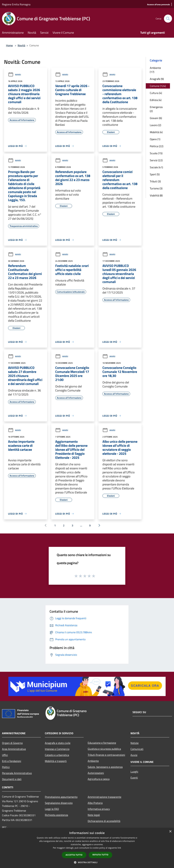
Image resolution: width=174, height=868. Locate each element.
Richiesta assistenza (56, 815)
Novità (21, 45)
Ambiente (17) (155, 70)
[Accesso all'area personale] (158, 5)
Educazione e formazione (102, 743)
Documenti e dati (12, 779)
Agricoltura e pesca (99, 779)
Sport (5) (155, 174)
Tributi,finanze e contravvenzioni (106, 755)
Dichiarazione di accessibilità (104, 821)
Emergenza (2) (156, 109)
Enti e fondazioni (12, 761)
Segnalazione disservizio (59, 803)
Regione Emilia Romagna (16, 4)
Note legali (94, 815)
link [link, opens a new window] (119, 848)
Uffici (5, 755)
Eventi (134, 778)
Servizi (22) (156, 160)
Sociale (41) (156, 167)
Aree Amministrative (14, 749)
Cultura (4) (156, 93)
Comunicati (137, 749)
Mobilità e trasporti (56, 761)
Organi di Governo (12, 743)
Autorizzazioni (96, 773)
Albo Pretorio (95, 803)
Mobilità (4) (156, 132)
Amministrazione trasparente (104, 797)
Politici (6, 767)
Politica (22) (157, 146)
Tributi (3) (155, 181)
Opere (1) (155, 139)
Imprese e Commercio (57, 749)
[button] (87, 862)
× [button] (170, 832)
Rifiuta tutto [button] (101, 855)
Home (9, 45)
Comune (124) (158, 86)
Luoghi (134, 772)
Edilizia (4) (156, 100)
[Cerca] (168, 19)
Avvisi (14, 75)
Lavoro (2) (155, 125)
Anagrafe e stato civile (58, 743)
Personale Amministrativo (17, 773)
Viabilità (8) (156, 195)
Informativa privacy (99, 809)
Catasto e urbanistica (57, 755)
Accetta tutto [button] (74, 855)
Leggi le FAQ (52, 809)
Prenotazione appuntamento (61, 797)
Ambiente (93, 761)
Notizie (135, 743)
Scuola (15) (156, 153)
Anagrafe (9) (157, 79)
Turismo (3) (156, 188)
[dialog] (87, 848)
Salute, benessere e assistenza (105, 767)
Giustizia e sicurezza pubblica (104, 749)
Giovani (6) (156, 118)
